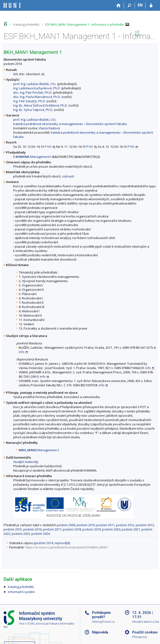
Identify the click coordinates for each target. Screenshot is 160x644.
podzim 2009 (66, 525)
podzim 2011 (105, 525)
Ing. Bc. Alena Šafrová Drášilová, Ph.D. (40, 105)
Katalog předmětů (26, 24)
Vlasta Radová (49, 128)
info (22, 352)
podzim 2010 (86, 525)
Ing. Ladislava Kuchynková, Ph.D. (37, 88)
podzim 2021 (131, 529)
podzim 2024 (41, 534)
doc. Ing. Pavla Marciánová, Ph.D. (37, 97)
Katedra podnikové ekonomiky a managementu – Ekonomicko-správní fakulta (70, 124)
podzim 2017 (52, 529)
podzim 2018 (72, 529)
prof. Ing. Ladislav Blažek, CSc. (35, 84)
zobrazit (68, 176)
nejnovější (62, 543)
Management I (33, 157)
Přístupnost (140, 637)
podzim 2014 (44, 543)
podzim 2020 (111, 529)
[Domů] (119, 6)
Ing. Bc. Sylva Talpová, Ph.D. (33, 110)
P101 (48, 147)
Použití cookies (145, 632)
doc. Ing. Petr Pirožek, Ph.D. (33, 92)
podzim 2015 (13, 529)
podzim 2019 (92, 529)
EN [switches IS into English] (140, 5)
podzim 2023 (21, 534)
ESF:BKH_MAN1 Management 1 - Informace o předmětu (85, 24)
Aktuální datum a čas (146, 622)
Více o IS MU (27, 624)
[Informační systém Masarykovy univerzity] (12, 5)
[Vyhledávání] (129, 6)
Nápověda (100, 632)
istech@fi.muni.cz (103, 622)
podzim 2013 (145, 525)
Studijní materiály (26, 462)
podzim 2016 (32, 529)
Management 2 (39, 450)
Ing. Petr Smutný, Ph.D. (29, 101)
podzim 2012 (125, 525)
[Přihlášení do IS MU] (151, 6)
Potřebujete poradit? (101, 615)
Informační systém (21, 592)
